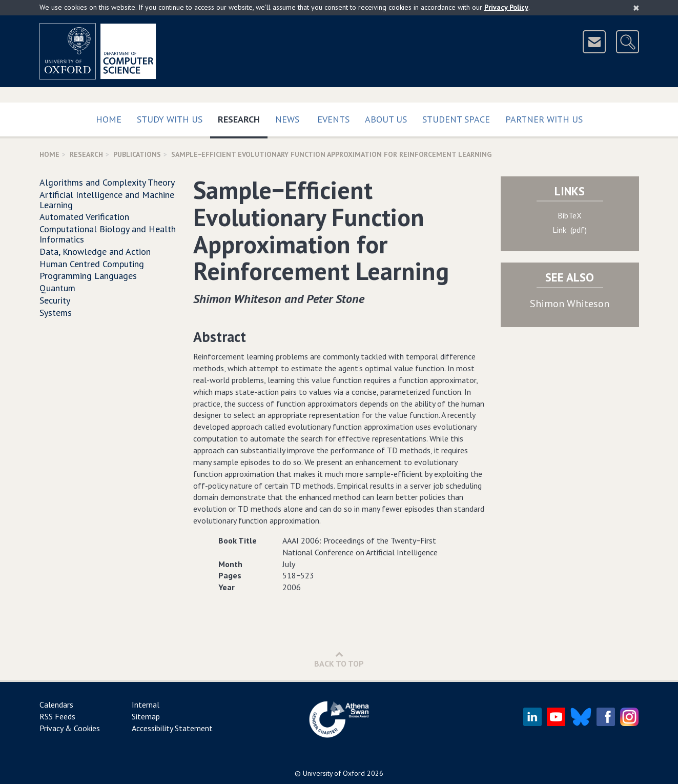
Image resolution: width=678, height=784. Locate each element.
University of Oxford (334, 773)
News (287, 119)
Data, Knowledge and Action (95, 252)
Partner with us (544, 119)
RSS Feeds (57, 716)
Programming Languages (88, 276)
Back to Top (339, 659)
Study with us (170, 119)
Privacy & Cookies (70, 728)
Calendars (56, 705)
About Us (386, 119)
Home (109, 119)
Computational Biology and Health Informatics (108, 234)
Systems (56, 313)
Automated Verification (84, 217)
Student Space (456, 119)
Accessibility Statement (172, 728)
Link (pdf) (570, 230)
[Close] (636, 8)
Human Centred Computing (92, 264)
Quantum (57, 288)
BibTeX (570, 215)
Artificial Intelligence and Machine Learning (107, 200)
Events (333, 119)
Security (55, 300)
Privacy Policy (506, 7)
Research (243, 117)
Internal (146, 705)
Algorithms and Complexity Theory (107, 182)
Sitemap (146, 716)
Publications (137, 154)
